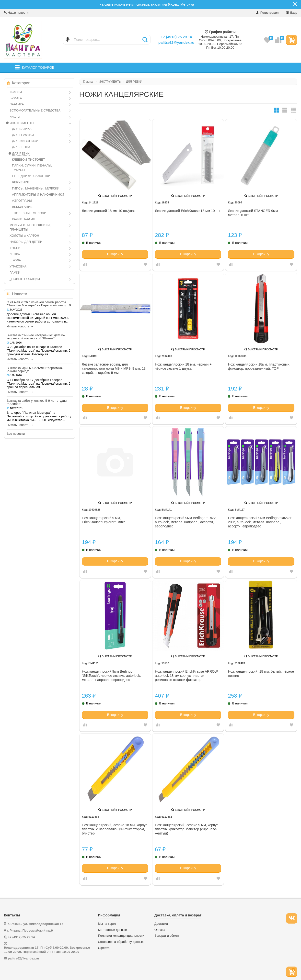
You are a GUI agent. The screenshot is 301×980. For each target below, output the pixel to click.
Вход (292, 13)
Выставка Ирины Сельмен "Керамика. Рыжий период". (35, 369)
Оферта (104, 948)
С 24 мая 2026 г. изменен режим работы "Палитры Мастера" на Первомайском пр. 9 (39, 304)
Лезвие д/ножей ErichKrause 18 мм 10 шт (187, 211)
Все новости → (18, 434)
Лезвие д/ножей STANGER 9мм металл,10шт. (253, 213)
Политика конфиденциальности (121, 936)
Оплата (160, 930)
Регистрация (267, 13)
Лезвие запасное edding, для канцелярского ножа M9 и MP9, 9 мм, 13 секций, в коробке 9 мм (114, 368)
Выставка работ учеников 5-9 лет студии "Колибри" (37, 402)
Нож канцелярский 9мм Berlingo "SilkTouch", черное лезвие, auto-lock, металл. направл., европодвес (111, 676)
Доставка (161, 924)
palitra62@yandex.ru (176, 42)
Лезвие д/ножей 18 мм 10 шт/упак (109, 211)
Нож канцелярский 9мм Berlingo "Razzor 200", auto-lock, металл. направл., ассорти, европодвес (260, 522)
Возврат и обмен (167, 936)
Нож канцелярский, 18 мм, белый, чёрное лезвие (261, 674)
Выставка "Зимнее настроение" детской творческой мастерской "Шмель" (36, 337)
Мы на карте (107, 924)
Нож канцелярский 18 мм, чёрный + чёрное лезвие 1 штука (183, 366)
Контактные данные (112, 930)
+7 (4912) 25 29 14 (176, 37)
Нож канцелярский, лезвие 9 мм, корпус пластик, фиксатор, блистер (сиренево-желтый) (187, 829)
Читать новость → (20, 326)
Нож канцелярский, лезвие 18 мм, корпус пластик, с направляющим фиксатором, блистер (115, 829)
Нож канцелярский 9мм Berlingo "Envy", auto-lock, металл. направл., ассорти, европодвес (186, 522)
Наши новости (16, 13)
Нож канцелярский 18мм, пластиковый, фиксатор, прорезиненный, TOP (259, 366)
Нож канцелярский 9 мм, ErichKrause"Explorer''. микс (104, 520)
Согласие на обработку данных (121, 942)
